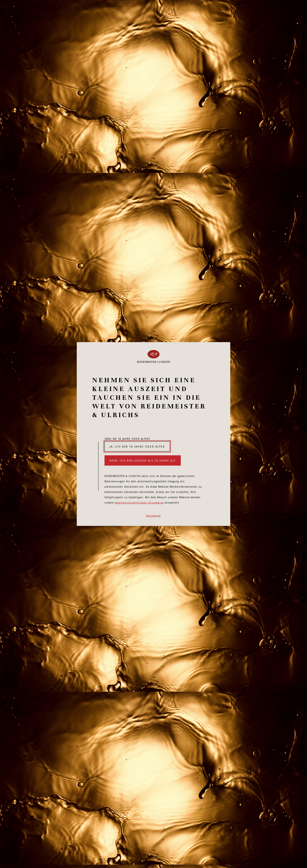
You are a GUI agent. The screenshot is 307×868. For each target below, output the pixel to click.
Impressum (153, 516)
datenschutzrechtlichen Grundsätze (139, 503)
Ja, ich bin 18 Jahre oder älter (137, 447)
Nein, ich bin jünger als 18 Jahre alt (143, 461)
